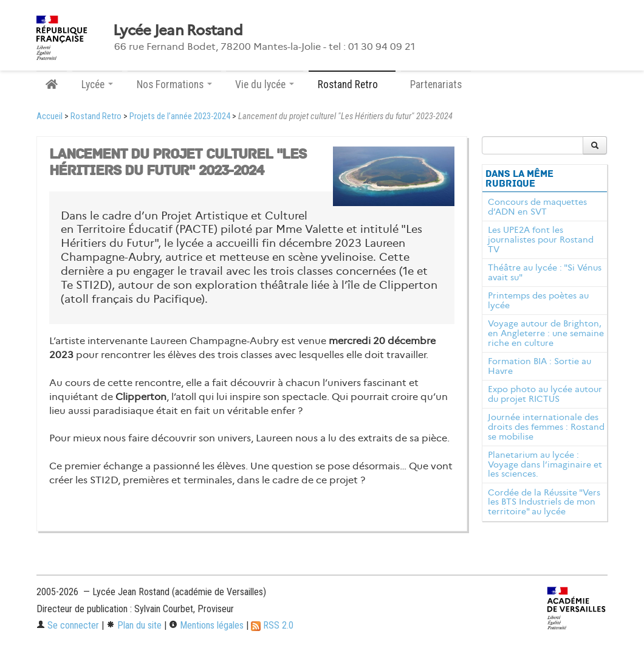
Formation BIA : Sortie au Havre (540, 366)
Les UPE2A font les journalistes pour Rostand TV (541, 240)
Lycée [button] (97, 85)
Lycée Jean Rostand (178, 30)
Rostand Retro (96, 116)
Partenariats (436, 85)
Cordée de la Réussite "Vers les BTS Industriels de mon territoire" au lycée (544, 502)
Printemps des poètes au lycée (538, 300)
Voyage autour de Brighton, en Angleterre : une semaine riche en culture (546, 333)
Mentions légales (206, 625)
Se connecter (68, 625)
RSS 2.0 (272, 625)
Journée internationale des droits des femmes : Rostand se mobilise (546, 427)
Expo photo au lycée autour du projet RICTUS (545, 394)
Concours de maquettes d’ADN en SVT (537, 207)
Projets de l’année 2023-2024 (180, 116)
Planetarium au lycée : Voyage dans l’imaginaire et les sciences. (545, 464)
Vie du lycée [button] (265, 85)
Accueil (50, 116)
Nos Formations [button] (174, 85)
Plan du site (134, 625)
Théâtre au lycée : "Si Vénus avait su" (545, 272)
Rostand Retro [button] (352, 85)
